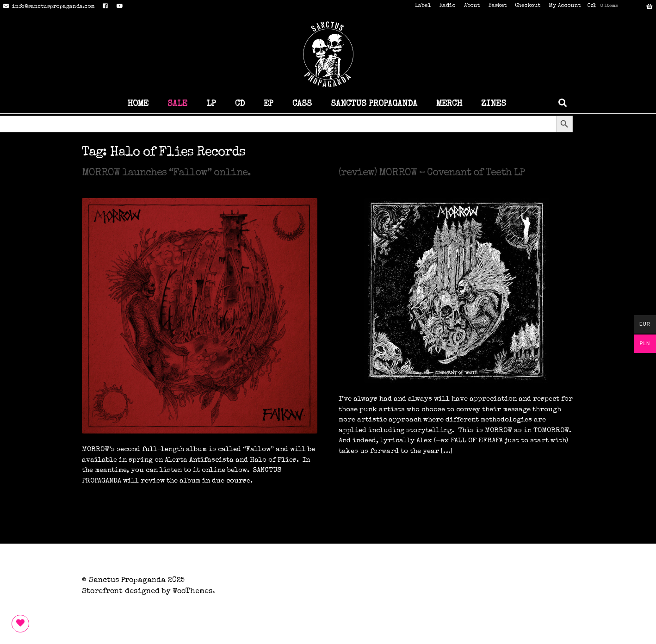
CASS (302, 104)
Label (423, 6)
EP (269, 104)
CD (240, 104)
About (472, 6)
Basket (497, 6)
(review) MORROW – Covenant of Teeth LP (432, 173)
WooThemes (192, 592)
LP (211, 104)
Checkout (528, 6)
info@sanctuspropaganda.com (47, 7)
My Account (565, 6)
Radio (447, 6)
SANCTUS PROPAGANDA (374, 104)
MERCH (449, 104)
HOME (138, 104)
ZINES (494, 104)
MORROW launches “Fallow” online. (166, 173)
